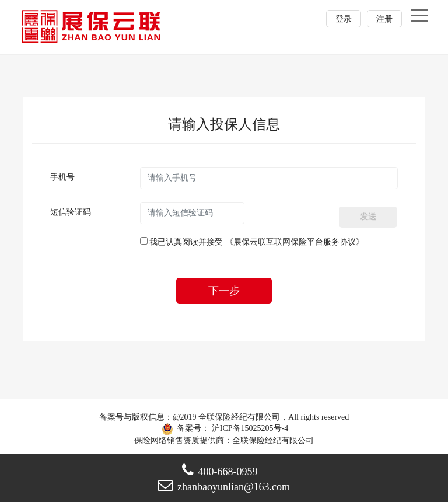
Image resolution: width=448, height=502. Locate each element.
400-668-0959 (220, 472)
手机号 (62, 177)
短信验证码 (71, 212)
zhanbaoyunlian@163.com (224, 487)
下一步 (224, 291)
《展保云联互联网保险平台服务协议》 (295, 242)
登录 (344, 19)
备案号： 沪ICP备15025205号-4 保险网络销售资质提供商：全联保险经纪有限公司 (224, 429)
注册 (384, 19)
